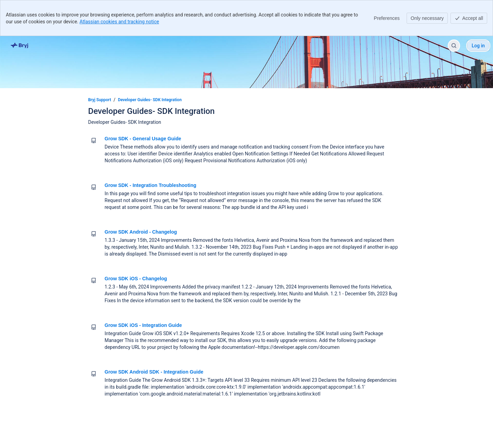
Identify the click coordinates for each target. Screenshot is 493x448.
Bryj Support (100, 100)
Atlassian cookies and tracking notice (119, 22)
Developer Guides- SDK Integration (150, 100)
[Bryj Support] (20, 46)
